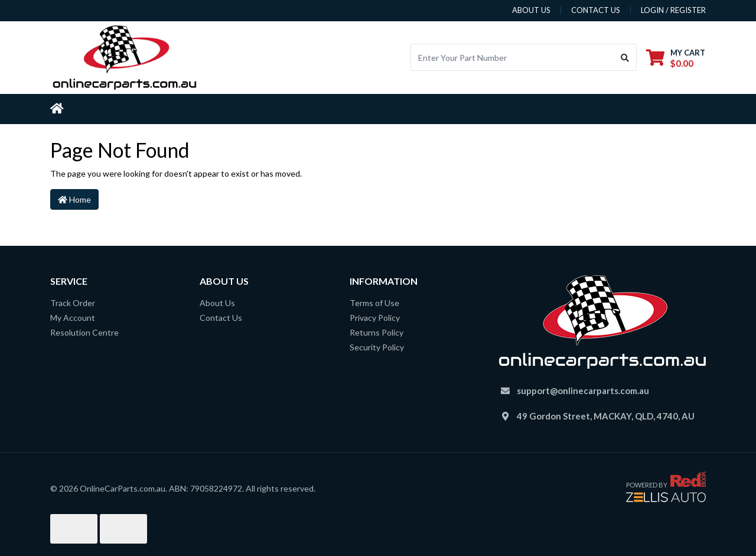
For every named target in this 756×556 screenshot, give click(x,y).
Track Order (73, 303)
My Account (73, 318)
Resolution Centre (84, 332)
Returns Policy (377, 332)
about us (531, 10)
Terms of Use (374, 303)
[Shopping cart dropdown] (676, 58)
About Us (217, 303)
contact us (596, 10)
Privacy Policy (375, 318)
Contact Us (221, 318)
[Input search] (512, 57)
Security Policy (377, 347)
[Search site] (625, 57)
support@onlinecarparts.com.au (583, 391)
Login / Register (673, 10)
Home (74, 199)
